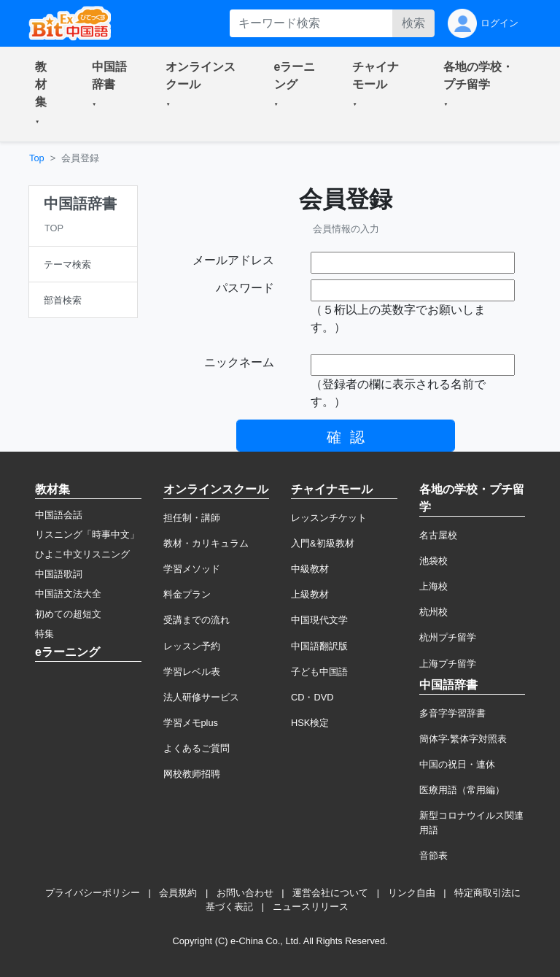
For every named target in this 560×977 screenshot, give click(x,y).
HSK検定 (310, 723)
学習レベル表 (192, 672)
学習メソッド (192, 569)
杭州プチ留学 (448, 637)
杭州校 (433, 612)
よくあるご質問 (197, 748)
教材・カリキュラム (206, 543)
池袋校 (433, 561)
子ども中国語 (319, 672)
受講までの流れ (197, 620)
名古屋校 (438, 535)
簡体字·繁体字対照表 (463, 739)
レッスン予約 (192, 646)
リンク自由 (412, 893)
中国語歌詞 (59, 574)
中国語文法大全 (68, 594)
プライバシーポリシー (93, 893)
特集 (44, 634)
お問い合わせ (245, 893)
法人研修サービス (201, 697)
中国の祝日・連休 (457, 764)
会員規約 (178, 893)
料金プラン (187, 594)
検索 (413, 23)
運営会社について (330, 893)
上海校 (433, 586)
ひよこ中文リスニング (82, 554)
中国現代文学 (319, 620)
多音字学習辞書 (452, 713)
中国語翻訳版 (319, 646)
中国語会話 (59, 515)
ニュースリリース (311, 907)
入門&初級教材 (323, 543)
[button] (46, 94)
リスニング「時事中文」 (87, 534)
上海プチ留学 (448, 664)
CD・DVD (312, 697)
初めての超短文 (68, 614)
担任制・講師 (192, 518)
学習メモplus (191, 723)
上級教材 (310, 594)
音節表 (433, 856)
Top (37, 158)
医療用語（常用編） (462, 790)
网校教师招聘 (192, 774)
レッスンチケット (329, 518)
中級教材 (310, 569)
